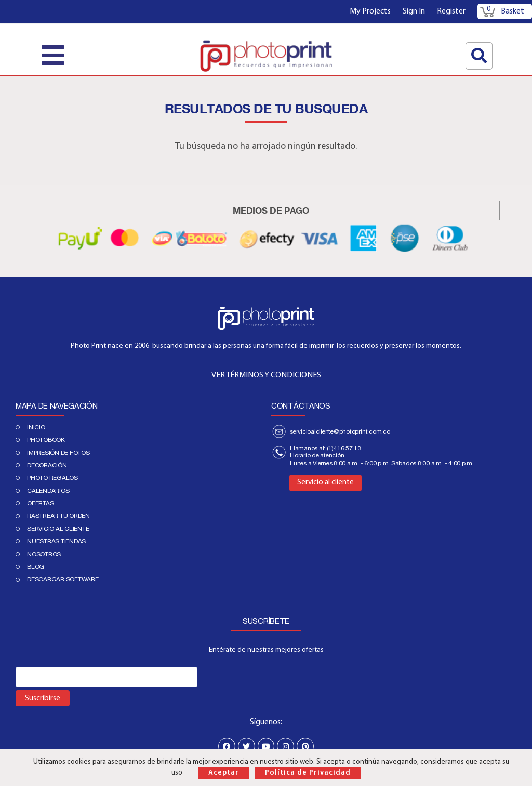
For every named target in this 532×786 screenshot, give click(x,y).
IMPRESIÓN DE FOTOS (58, 453)
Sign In (414, 11)
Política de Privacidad (308, 773)
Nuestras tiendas (56, 541)
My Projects (370, 11)
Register (451, 11)
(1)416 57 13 (344, 448)
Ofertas (40, 503)
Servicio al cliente (58, 529)
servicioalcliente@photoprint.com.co (340, 431)
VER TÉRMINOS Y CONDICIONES (266, 375)
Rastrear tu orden (58, 516)
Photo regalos (52, 478)
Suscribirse (43, 698)
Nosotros (44, 554)
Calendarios (48, 491)
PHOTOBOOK (46, 440)
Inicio (36, 427)
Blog (36, 567)
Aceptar (224, 773)
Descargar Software (63, 579)
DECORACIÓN (47, 465)
